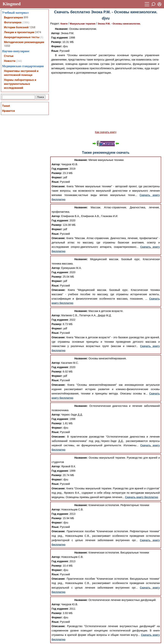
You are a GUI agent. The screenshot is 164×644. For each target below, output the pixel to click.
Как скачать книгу (106, 132)
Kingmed (12, 4)
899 (26, 17)
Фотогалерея (13, 22)
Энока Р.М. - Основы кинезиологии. (119, 24)
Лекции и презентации (19, 32)
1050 (7, 46)
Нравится (8, 111)
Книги (64, 24)
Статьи (9, 56)
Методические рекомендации (24, 42)
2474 (38, 32)
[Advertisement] (106, 102)
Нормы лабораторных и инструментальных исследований (20, 84)
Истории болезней (16, 27)
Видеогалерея (13, 17)
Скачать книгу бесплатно (142, 497)
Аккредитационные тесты (22, 37)
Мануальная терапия (83, 24)
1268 (32, 27)
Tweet (6, 106)
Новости (10, 61)
